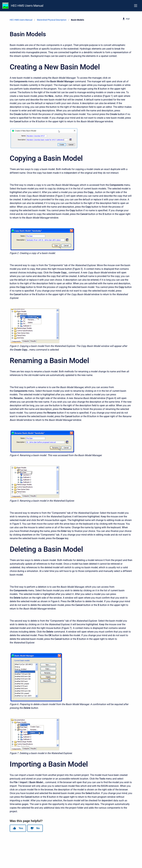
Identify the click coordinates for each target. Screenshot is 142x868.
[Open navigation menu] (136, 6)
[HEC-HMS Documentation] (5, 6)
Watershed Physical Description (52, 20)
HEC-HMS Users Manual (27, 6)
